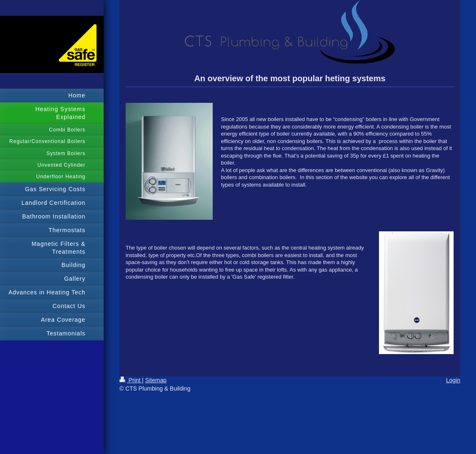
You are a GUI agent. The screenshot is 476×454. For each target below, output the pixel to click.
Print (131, 380)
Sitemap (156, 380)
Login (453, 380)
